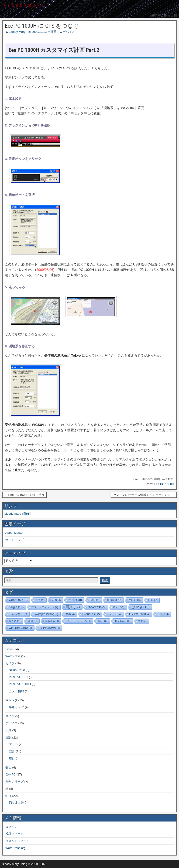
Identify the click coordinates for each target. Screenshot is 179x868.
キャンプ (11, 700)
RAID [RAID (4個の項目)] (94, 600)
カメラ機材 (16, 691)
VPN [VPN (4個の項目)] (56, 600)
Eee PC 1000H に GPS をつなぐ (42, 26)
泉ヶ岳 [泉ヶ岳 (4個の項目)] (15, 621)
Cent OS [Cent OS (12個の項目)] (18, 600)
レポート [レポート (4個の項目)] (114, 614)
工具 (8, 730)
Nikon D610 (17, 670)
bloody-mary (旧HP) (18, 514)
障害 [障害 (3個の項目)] (142, 621)
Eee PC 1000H (164, 484)
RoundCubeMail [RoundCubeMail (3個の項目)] (50, 628)
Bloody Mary (17, 32)
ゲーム (13, 744)
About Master (14, 533)
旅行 (12, 758)
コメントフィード (17, 841)
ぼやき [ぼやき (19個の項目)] (141, 607)
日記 (8, 737)
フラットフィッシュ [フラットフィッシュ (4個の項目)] (45, 607)
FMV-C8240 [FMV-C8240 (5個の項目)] (97, 607)
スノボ (10, 716)
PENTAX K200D (20, 684)
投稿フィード (14, 834)
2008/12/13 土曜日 (44, 32)
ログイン (11, 827)
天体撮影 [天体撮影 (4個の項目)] (52, 621)
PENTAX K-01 (18, 677)
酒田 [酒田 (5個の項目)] (33, 621)
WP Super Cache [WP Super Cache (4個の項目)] (20, 628)
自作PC (10, 774)
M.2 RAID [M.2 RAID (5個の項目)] (123, 621)
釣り (8, 796)
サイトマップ (14, 540)
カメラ (10, 663)
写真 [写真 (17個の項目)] (73, 607)
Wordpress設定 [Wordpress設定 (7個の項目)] (46, 614)
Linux (9, 649)
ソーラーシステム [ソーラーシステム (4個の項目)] (79, 621)
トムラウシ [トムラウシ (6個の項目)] (18, 614)
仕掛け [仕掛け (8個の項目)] (75, 600)
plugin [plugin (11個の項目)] (16, 607)
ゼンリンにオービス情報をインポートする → (144, 495)
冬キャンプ (16, 707)
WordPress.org (15, 848)
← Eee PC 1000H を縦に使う (24, 495)
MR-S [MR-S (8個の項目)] (135, 600)
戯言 (12, 751)
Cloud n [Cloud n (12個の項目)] (91, 614)
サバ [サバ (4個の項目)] (40, 600)
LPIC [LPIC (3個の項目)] (153, 600)
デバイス (69, 32)
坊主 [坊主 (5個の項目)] (103, 621)
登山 (8, 767)
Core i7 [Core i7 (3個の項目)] (119, 607)
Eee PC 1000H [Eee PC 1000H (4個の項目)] (139, 614)
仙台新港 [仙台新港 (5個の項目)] (114, 600)
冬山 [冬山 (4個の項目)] (70, 614)
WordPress (13, 656)
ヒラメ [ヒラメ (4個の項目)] (163, 614)
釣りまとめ (16, 802)
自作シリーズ (14, 782)
